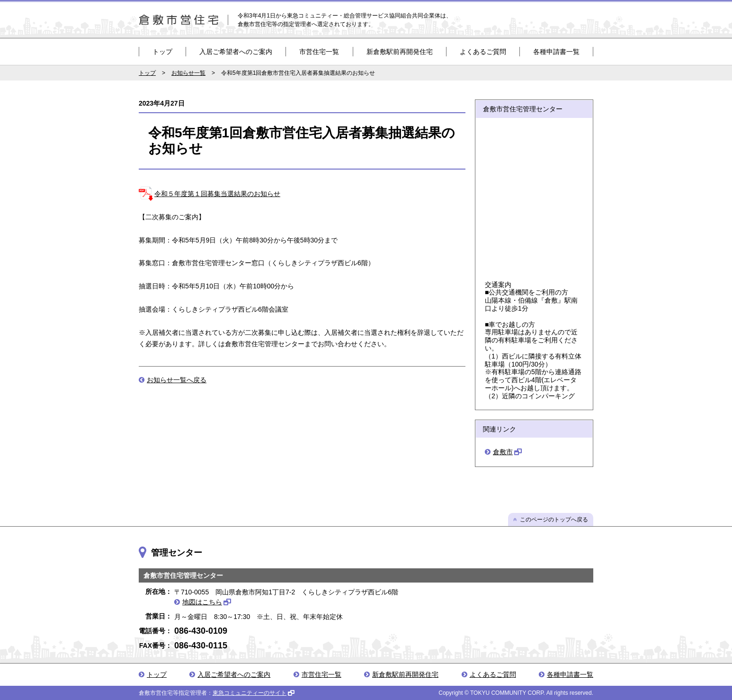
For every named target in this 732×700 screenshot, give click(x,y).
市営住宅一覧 (319, 52)
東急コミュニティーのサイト (250, 693)
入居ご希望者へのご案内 (236, 52)
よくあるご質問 (483, 52)
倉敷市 (503, 452)
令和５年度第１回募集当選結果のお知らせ (217, 194)
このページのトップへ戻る (554, 520)
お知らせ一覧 (188, 73)
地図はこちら (202, 602)
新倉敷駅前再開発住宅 (400, 52)
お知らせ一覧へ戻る (177, 380)
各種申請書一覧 (556, 52)
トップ (162, 52)
